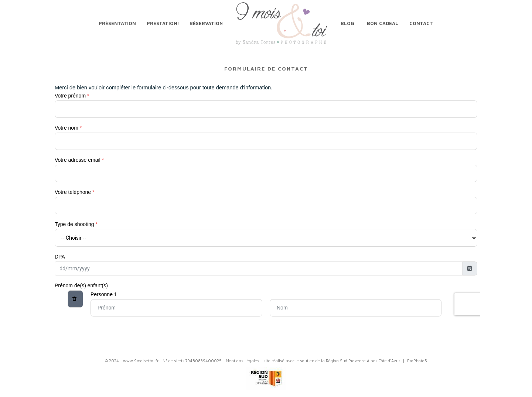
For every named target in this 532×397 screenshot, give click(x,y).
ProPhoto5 (417, 361)
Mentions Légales (243, 361)
